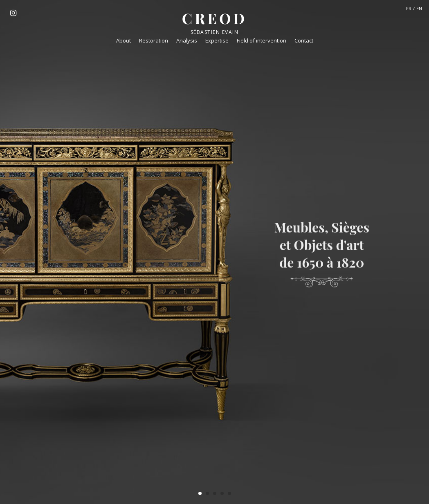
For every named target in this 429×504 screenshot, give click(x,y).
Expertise (217, 40)
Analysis (187, 40)
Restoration (154, 40)
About (124, 40)
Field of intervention (262, 40)
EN (419, 8)
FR (409, 8)
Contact (304, 40)
